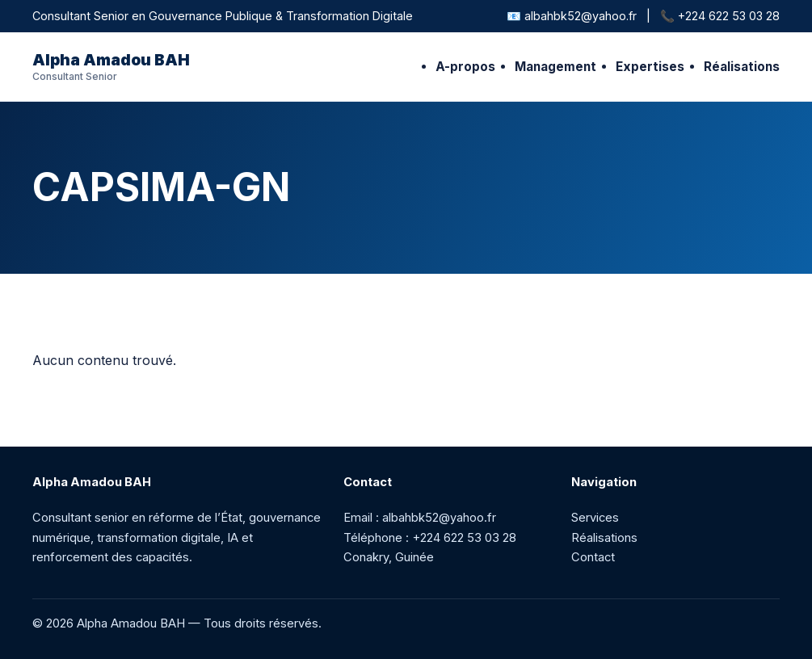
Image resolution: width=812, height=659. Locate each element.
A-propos (465, 67)
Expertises (650, 67)
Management (555, 67)
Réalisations (742, 67)
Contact (593, 557)
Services (595, 518)
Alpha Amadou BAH (111, 67)
